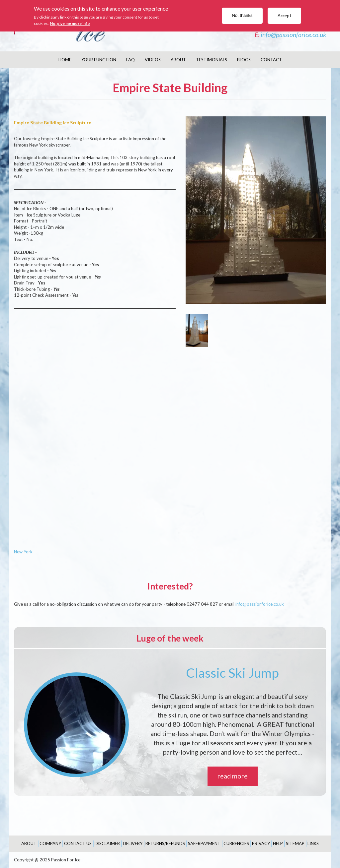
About (178, 60)
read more (233, 776)
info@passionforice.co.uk (293, 35)
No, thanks (242, 15)
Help (278, 843)
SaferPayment (204, 843)
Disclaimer (107, 843)
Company (50, 843)
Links (313, 843)
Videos (153, 60)
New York (23, 552)
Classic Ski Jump (232, 673)
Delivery (133, 843)
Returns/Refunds (165, 843)
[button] (256, 210)
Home (65, 60)
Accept (284, 16)
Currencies (236, 843)
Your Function (99, 60)
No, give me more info (70, 23)
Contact (271, 60)
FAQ (130, 60)
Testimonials (212, 60)
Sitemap (295, 843)
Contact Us (78, 843)
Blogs (244, 60)
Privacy (261, 843)
